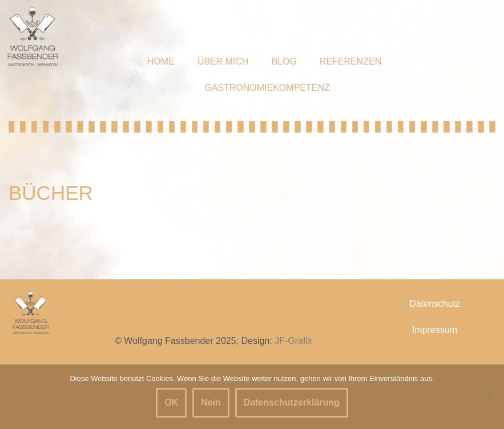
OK (171, 402)
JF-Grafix (293, 341)
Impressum (435, 330)
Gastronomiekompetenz (267, 88)
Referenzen (350, 61)
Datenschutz (435, 304)
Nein (211, 402)
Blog (284, 61)
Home (161, 61)
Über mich (223, 61)
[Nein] (490, 397)
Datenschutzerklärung (292, 402)
